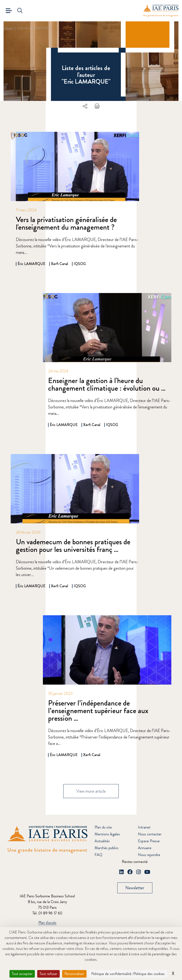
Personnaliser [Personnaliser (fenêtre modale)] (74, 974)
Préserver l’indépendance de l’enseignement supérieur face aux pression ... (98, 710)
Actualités (102, 841)
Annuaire (145, 848)
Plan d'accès (47, 923)
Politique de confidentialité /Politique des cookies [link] (128, 974)
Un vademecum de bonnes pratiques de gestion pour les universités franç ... (73, 545)
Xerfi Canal (59, 264)
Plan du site (103, 827)
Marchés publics (107, 848)
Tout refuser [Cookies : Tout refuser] (48, 974)
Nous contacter (150, 834)
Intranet (144, 827)
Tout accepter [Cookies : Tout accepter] (22, 974)
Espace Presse (149, 841)
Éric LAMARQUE (31, 264)
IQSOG (80, 264)
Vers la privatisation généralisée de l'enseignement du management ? (66, 223)
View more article (91, 791)
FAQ (98, 855)
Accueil (8, 28)
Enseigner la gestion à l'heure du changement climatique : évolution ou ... (107, 384)
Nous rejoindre (149, 855)
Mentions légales (107, 834)
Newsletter (135, 888)
